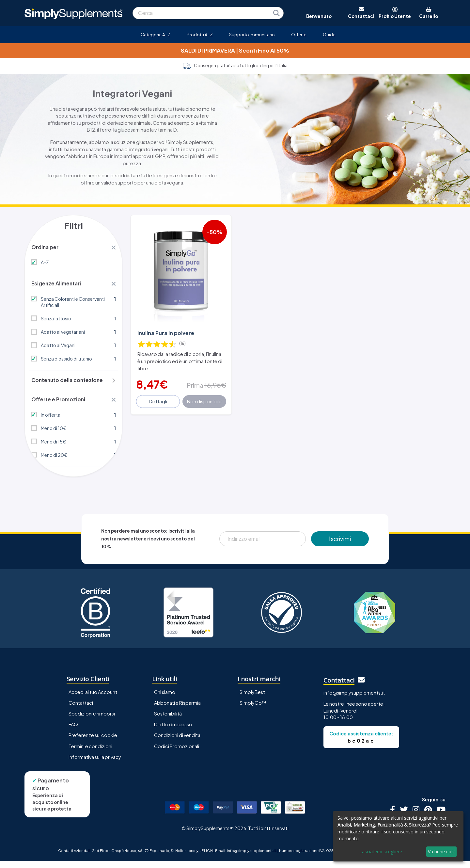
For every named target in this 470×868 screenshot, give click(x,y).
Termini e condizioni (90, 753)
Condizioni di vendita (177, 742)
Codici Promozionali (177, 753)
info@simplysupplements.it (354, 699)
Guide (329, 34)
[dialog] (398, 836)
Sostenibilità (168, 721)
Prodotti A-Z (200, 34)
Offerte (299, 34)
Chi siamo (165, 699)
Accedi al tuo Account (93, 699)
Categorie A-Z (156, 34)
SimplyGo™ (253, 710)
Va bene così (441, 852)
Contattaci (81, 710)
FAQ (73, 731)
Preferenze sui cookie (93, 742)
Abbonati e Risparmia (177, 710)
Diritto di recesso (173, 731)
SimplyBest (252, 699)
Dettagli (159, 395)
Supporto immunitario (252, 34)
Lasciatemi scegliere (381, 852)
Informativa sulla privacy (95, 764)
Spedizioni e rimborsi (92, 721)
